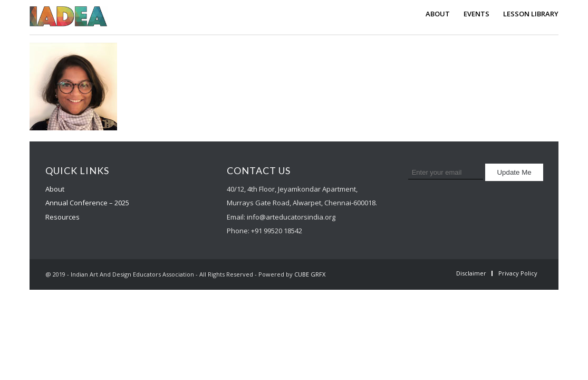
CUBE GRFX (310, 274)
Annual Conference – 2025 (87, 203)
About (55, 189)
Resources (62, 217)
